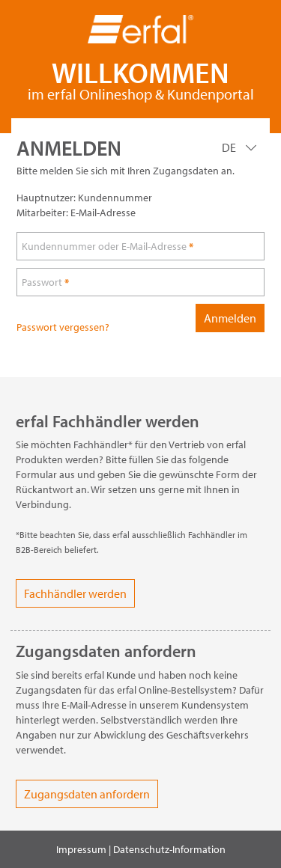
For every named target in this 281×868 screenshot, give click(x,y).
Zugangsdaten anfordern (87, 794)
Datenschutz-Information (169, 849)
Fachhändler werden (75, 593)
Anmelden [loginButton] (230, 318)
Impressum (81, 849)
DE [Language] (230, 147)
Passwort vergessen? (63, 327)
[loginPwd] (140, 282)
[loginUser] (140, 246)
